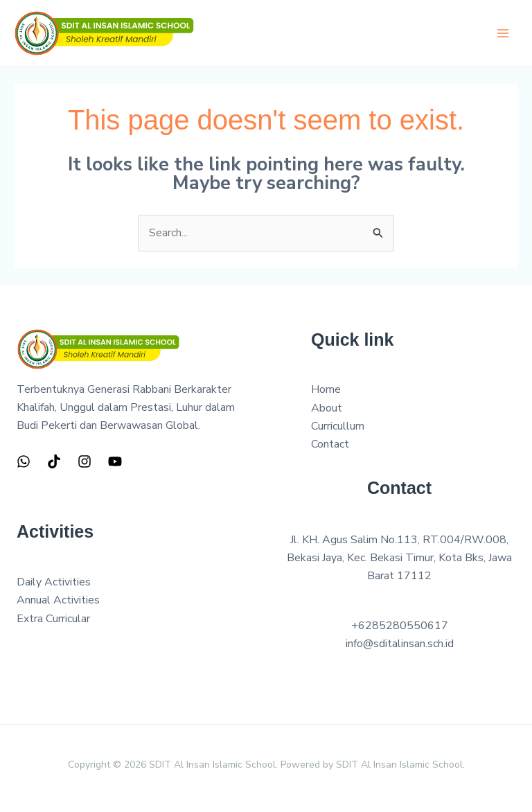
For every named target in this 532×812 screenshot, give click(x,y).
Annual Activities (58, 600)
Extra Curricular (53, 619)
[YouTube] (115, 461)
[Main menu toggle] (503, 33)
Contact (330, 444)
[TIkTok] (54, 461)
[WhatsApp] (24, 461)
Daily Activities (54, 582)
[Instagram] (85, 461)
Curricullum (338, 426)
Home (326, 389)
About (327, 408)
